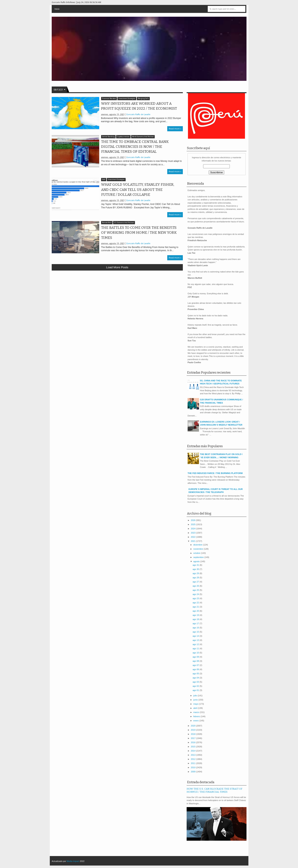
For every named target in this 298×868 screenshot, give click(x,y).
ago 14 (196, 636)
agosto (197, 561)
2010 (193, 767)
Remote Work (107, 223)
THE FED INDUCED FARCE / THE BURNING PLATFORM (215, 473)
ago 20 (196, 611)
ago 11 (196, 648)
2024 (193, 529)
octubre (197, 553)
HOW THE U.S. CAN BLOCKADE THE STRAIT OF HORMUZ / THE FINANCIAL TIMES (214, 790)
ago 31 (196, 565)
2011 (193, 763)
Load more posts (117, 267)
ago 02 (196, 686)
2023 (193, 533)
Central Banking (108, 137)
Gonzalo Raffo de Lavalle (138, 115)
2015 (193, 747)
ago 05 (196, 674)
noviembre (198, 549)
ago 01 (196, 690)
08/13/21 (58, 90)
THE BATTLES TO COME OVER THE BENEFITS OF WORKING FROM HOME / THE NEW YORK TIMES (139, 233)
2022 (193, 537)
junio (196, 700)
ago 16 (196, 628)
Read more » (175, 129)
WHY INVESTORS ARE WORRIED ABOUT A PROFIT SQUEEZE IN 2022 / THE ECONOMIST (139, 106)
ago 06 (196, 669)
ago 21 (196, 607)
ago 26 (196, 586)
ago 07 (196, 665)
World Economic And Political (143, 137)
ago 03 (196, 682)
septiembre (199, 557)
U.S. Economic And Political (124, 223)
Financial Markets (109, 99)
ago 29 (196, 573)
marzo (197, 712)
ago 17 (196, 623)
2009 (193, 772)
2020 (193, 726)
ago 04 (196, 678)
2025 (193, 524)
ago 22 (196, 603)
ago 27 (196, 582)
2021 (193, 541)
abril (196, 708)
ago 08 (196, 661)
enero (196, 721)
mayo (196, 704)
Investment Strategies (127, 99)
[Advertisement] (117, 301)
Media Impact (73, 861)
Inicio (57, 9)
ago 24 (196, 594)
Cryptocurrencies (123, 137)
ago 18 (196, 619)
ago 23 (196, 598)
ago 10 (196, 653)
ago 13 (196, 640)
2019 (193, 730)
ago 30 (196, 569)
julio (195, 696)
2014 (193, 751)
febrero (197, 716)
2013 (193, 755)
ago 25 (196, 590)
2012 (193, 759)
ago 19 (196, 615)
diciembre (198, 545)
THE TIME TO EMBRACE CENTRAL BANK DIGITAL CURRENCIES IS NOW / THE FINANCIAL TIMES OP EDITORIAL (135, 147)
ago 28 (196, 578)
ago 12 (196, 644)
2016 (193, 742)
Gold (104, 180)
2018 (193, 734)
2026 (193, 520)
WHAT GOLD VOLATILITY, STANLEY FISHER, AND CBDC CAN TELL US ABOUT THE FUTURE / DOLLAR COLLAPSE (138, 190)
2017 (193, 738)
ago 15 (196, 632)
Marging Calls (143, 99)
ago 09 (196, 657)
